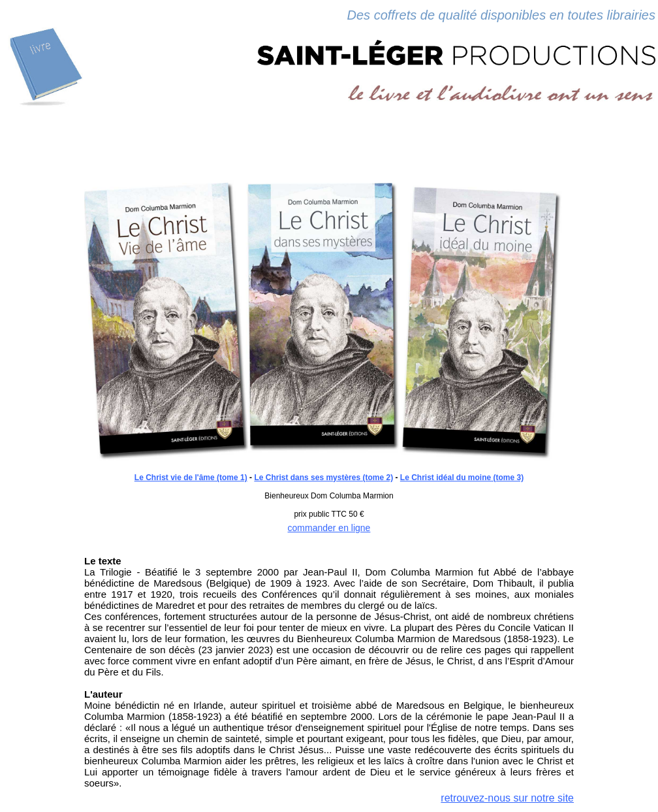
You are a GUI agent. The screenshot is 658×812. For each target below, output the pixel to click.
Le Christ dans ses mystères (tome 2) (323, 478)
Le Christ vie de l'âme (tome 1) (191, 478)
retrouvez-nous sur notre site (507, 798)
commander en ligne (329, 528)
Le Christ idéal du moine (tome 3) (462, 478)
